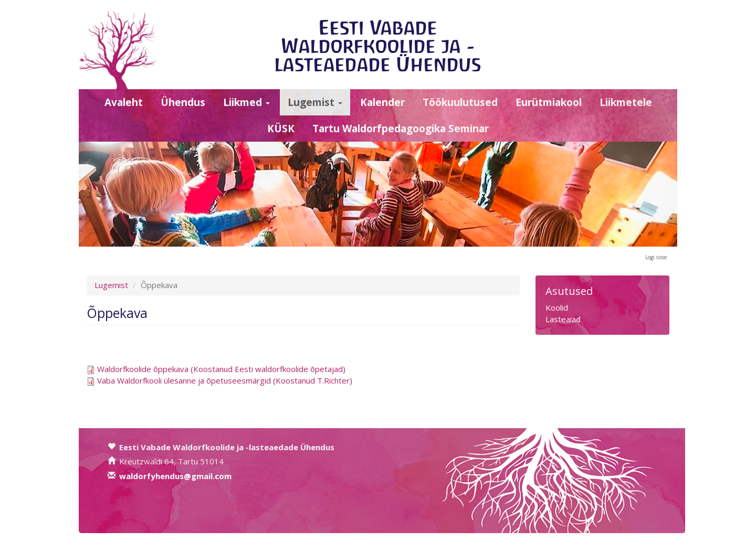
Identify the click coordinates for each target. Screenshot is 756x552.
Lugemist (315, 102)
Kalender (382, 102)
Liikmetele (626, 102)
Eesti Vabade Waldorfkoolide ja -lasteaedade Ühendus (378, 46)
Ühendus (183, 102)
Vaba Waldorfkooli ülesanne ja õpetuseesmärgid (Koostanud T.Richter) (225, 380)
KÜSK (281, 129)
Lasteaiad (563, 319)
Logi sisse (656, 257)
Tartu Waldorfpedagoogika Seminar (401, 129)
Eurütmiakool (549, 102)
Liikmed (246, 102)
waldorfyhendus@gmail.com (175, 476)
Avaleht (124, 102)
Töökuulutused (460, 102)
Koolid (557, 307)
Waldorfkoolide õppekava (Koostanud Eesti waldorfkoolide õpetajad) (221, 369)
